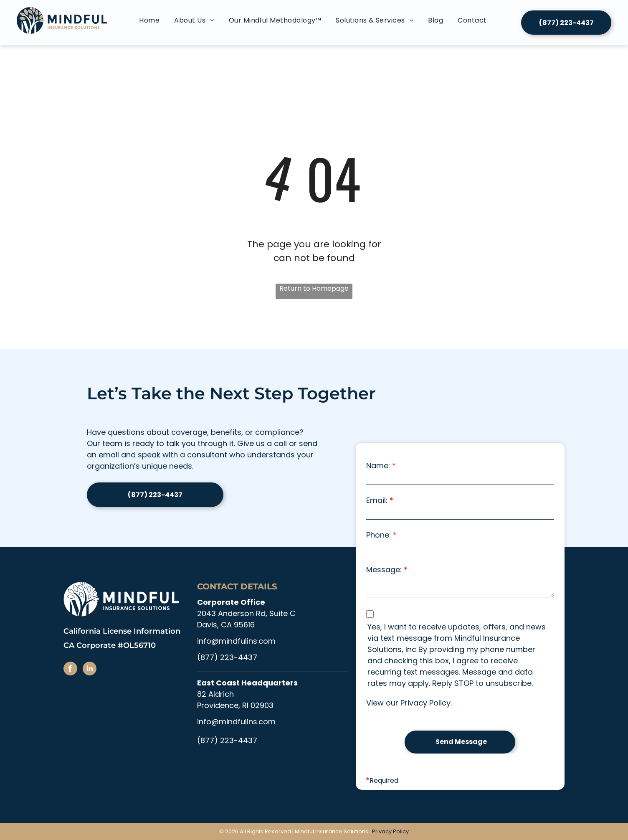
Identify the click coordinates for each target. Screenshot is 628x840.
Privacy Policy (425, 703)
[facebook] (70, 670)
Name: (378, 466)
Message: (384, 570)
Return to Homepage (314, 288)
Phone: (379, 535)
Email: (377, 500)
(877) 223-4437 (227, 657)
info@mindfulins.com (236, 641)
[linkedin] (90, 670)
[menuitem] (150, 20)
